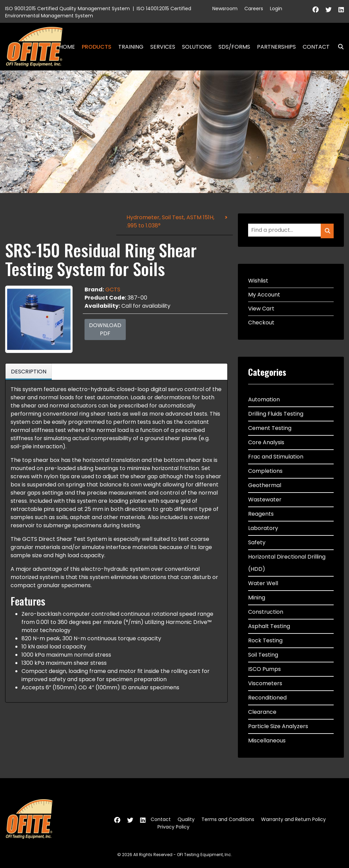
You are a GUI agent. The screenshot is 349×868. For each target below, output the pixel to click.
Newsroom (225, 9)
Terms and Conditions (228, 819)
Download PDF (105, 329)
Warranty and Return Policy (293, 819)
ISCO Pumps (264, 669)
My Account (264, 295)
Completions (265, 471)
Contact (316, 47)
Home (67, 47)
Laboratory (263, 528)
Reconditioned (267, 698)
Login (276, 9)
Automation (264, 399)
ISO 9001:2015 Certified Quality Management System (67, 9)
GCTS (113, 290)
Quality (186, 819)
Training (131, 47)
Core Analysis (266, 442)
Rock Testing (265, 640)
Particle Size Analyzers (278, 726)
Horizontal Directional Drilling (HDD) (287, 563)
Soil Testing (263, 655)
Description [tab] (29, 372)
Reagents (261, 514)
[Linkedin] (341, 10)
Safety (257, 542)
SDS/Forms (234, 47)
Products (97, 47)
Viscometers (265, 683)
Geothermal (265, 485)
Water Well (263, 583)
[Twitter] (329, 10)
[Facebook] (316, 10)
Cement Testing (270, 428)
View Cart (261, 309)
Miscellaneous (267, 741)
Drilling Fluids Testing (276, 414)
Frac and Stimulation (276, 457)
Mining (257, 598)
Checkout (261, 323)
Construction (266, 612)
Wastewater (265, 500)
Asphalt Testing (269, 626)
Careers (254, 9)
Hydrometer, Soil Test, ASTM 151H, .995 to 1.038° (170, 221)
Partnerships (276, 47)
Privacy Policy (173, 827)
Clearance (262, 712)
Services (163, 47)
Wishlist (258, 281)
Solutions (197, 47)
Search (338, 47)
